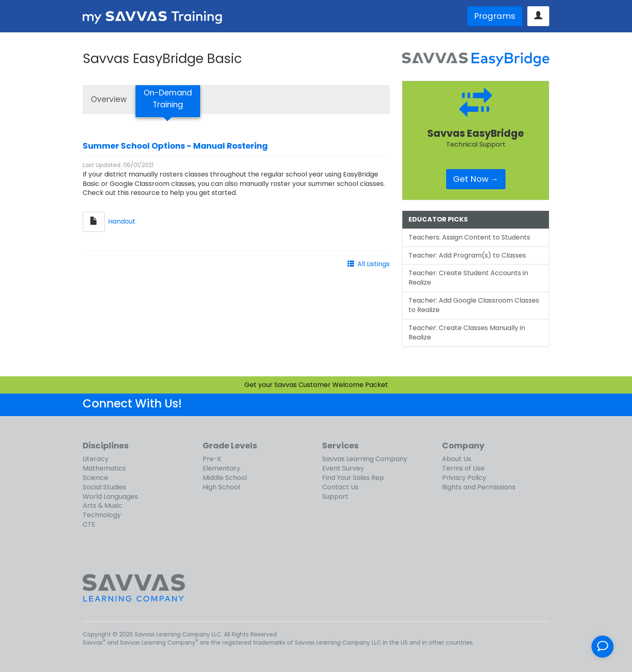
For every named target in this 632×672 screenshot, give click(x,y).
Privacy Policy (464, 478)
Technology (102, 515)
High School (221, 487)
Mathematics (104, 468)
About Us (457, 459)
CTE (89, 524)
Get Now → (476, 179)
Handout (122, 221)
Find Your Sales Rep (353, 478)
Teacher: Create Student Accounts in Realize (468, 278)
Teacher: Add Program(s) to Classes (467, 255)
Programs (495, 16)
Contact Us (340, 487)
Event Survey (343, 468)
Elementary (221, 468)
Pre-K (212, 459)
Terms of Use (463, 468)
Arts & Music (103, 506)
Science (95, 478)
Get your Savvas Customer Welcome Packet (316, 385)
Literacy (96, 459)
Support (335, 497)
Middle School (225, 478)
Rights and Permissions (479, 487)
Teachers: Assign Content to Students (469, 237)
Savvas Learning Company (365, 459)
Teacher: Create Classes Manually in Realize (467, 333)
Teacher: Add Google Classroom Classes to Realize (474, 305)
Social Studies (104, 487)
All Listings (374, 264)
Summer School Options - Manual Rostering (175, 146)
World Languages (110, 497)
